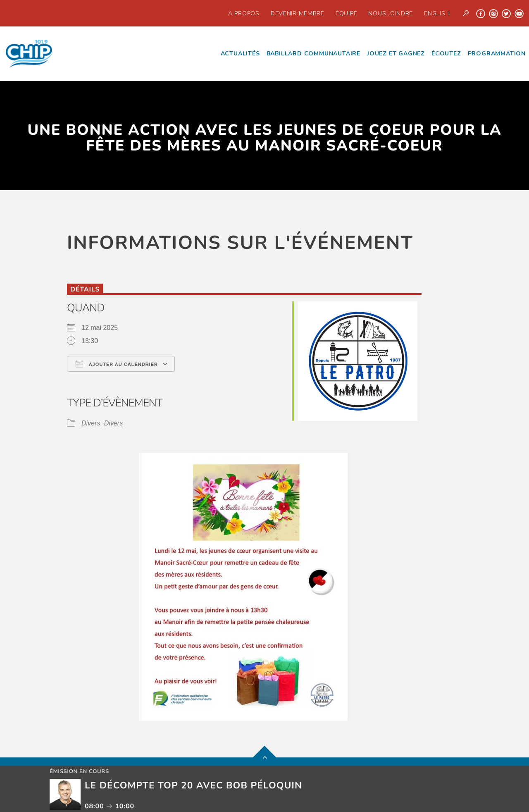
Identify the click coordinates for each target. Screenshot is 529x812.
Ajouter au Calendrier (117, 364)
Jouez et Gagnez (396, 54)
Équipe (346, 13)
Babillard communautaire (313, 54)
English (437, 13)
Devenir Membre (298, 13)
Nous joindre (391, 13)
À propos (244, 13)
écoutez (446, 54)
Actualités (240, 54)
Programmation (497, 54)
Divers (91, 423)
